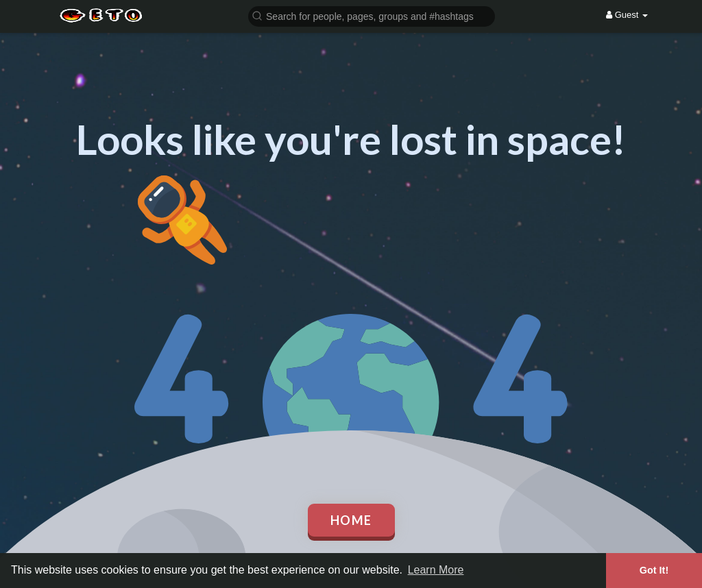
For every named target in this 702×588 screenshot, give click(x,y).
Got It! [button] (654, 570)
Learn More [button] (436, 570)
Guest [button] (627, 15)
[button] (372, 15)
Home (351, 520)
